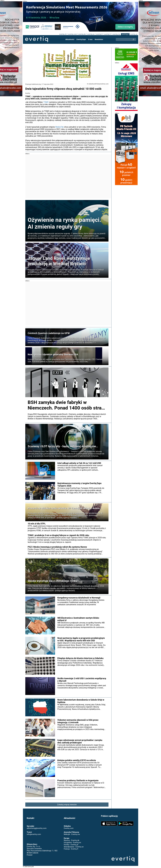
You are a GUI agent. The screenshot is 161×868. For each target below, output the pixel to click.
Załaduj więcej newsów (67, 805)
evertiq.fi (99, 34)
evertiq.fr (107, 34)
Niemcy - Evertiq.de (71, 840)
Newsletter (99, 39)
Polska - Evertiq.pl (71, 845)
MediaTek (59, 127)
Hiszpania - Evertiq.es (72, 842)
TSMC (46, 102)
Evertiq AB (37, 39)
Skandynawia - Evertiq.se (74, 847)
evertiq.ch (62, 34)
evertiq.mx (116, 34)
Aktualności (70, 39)
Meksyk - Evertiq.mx (72, 834)
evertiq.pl (125, 34)
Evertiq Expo (81, 39)
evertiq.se (134, 34)
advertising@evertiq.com (37, 828)
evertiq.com (72, 34)
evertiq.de (82, 34)
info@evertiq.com (34, 834)
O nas (90, 39)
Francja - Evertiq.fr (71, 849)
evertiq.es (91, 34)
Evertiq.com (69, 828)
